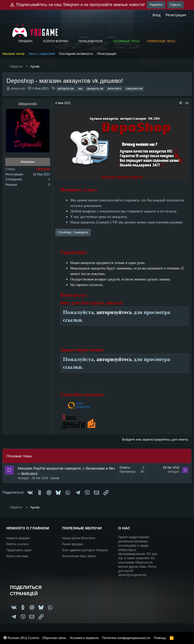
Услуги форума (55, 41)
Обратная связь (54, 638)
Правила (25, 41)
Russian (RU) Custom (21, 638)
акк (80, 89)
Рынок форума (72, 544)
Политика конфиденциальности (126, 638)
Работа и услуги (17, 544)
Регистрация (107, 54)
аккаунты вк (95, 89)
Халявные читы (126, 41)
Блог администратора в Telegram (85, 550)
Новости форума (18, 538)
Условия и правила (84, 638)
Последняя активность (76, 54)
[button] (36, 41)
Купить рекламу (17, 556)
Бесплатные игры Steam (79, 556)
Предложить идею (19, 550)
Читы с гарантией (42, 54)
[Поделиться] (180, 103)
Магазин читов (13, 54)
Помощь (160, 638)
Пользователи (90, 41)
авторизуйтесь (114, 312)
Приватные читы (161, 41)
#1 (187, 103)
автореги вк (66, 89)
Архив (55, 478)
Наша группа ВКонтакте (79, 538)
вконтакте (115, 89)
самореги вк (134, 89)
